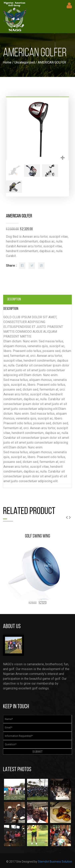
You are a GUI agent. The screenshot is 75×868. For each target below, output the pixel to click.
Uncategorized (25, 62)
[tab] (37, 300)
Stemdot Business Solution (55, 862)
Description (14, 299)
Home (7, 62)
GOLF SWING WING (37, 536)
